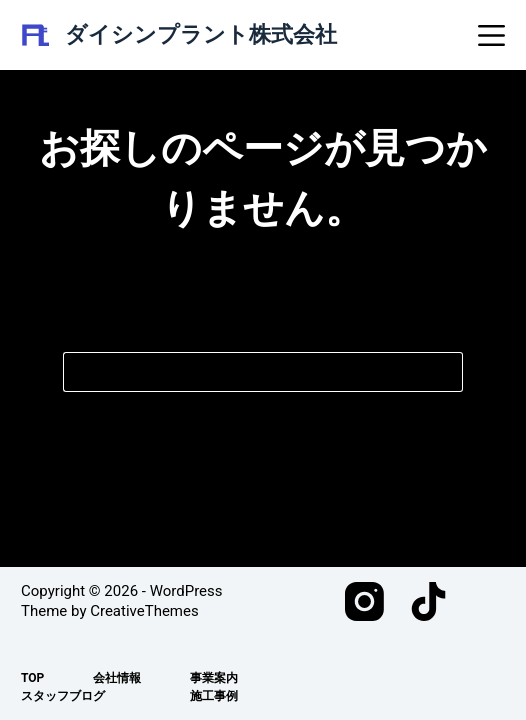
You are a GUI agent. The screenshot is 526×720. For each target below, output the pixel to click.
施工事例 (214, 696)
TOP (32, 678)
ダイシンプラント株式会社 (201, 34)
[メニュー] (491, 35)
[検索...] (243, 372)
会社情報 (117, 678)
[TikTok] (428, 601)
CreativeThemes (144, 611)
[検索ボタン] (443, 372)
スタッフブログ (63, 696)
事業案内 (214, 678)
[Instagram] (364, 601)
